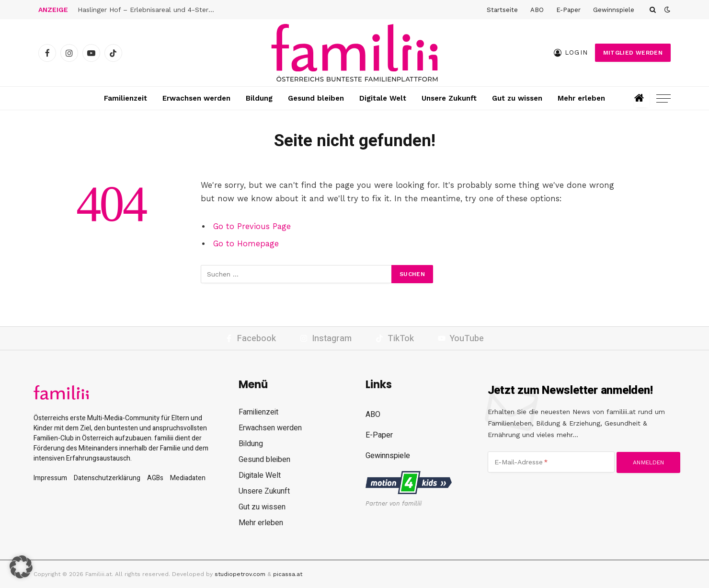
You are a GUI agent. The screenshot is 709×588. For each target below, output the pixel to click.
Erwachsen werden (196, 98)
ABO (537, 10)
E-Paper (568, 10)
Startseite (502, 10)
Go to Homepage (246, 244)
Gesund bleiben (316, 98)
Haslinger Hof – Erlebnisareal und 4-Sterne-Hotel (149, 10)
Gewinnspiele (614, 10)
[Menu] (663, 98)
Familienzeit (126, 98)
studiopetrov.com (240, 574)
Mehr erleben (581, 98)
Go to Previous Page (252, 226)
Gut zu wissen (517, 98)
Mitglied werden (633, 53)
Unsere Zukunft (449, 98)
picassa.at (288, 574)
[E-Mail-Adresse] (551, 462)
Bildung (259, 98)
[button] (21, 567)
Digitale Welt (383, 98)
